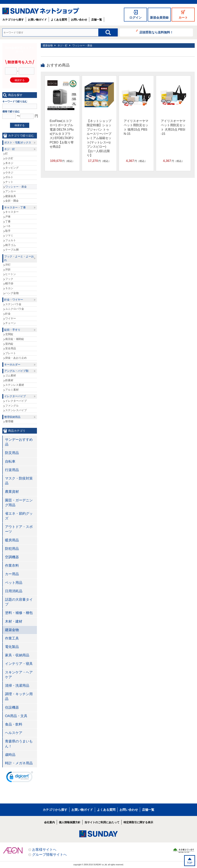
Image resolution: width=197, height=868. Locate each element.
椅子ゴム (11, 245)
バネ (8, 226)
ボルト (9, 177)
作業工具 (12, 638)
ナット (9, 182)
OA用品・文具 (16, 716)
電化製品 (12, 647)
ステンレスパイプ (16, 410)
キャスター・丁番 (15, 207)
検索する (20, 125)
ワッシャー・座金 (82, 45)
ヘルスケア (14, 733)
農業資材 (12, 492)
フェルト (11, 240)
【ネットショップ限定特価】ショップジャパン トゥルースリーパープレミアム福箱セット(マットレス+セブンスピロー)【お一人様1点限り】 (99, 138)
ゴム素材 (11, 375)
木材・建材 (14, 621)
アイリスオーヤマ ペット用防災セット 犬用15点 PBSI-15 (173, 127)
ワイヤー (11, 318)
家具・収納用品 (17, 655)
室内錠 (9, 344)
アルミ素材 (12, 390)
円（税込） (62, 161)
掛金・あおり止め (16, 358)
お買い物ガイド (37, 20)
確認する (20, 80)
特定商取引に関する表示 (138, 822)
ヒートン (11, 274)
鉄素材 (9, 380)
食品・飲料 (14, 724)
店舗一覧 (97, 20)
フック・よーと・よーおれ (19, 258)
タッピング (12, 168)
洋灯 (8, 265)
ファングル (12, 406)
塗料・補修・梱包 (19, 613)
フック (9, 279)
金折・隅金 (12, 201)
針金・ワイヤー (14, 300)
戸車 (8, 217)
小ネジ (9, 172)
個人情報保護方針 (70, 822)
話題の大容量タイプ (19, 602)
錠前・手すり (12, 330)
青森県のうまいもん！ (19, 744)
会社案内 (49, 822)
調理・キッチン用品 (19, 696)
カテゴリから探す (13, 20)
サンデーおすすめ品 (19, 442)
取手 (8, 231)
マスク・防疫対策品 (19, 481)
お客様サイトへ (44, 850)
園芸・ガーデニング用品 (19, 503)
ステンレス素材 (15, 385)
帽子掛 (9, 283)
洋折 (8, 269)
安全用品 (11, 348)
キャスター (12, 212)
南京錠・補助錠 (15, 339)
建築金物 (48, 45)
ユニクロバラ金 (15, 309)
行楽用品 (12, 470)
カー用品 (12, 574)
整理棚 (9, 421)
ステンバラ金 (13, 304)
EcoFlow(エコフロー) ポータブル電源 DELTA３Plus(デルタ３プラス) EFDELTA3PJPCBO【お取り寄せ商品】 (62, 134)
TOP (190, 863)
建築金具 (11, 196)
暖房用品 (12, 540)
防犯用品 (12, 549)
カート (183, 18)
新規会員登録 (159, 18)
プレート (11, 353)
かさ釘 (9, 158)
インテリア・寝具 (19, 664)
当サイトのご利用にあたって (102, 822)
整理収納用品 (12, 417)
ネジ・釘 (63, 45)
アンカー (11, 191)
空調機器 (12, 557)
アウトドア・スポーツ (19, 529)
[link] (20, 778)
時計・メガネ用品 (19, 763)
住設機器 (12, 707)
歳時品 (10, 755)
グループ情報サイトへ (49, 855)
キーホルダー (12, 364)
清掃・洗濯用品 (17, 686)
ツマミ (9, 235)
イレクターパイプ (15, 396)
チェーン (11, 323)
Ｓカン (9, 288)
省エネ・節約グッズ (19, 516)
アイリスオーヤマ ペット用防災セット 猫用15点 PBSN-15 (136, 127)
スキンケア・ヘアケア (19, 675)
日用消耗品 (14, 591)
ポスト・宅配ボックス (18, 142)
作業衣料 (12, 566)
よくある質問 (59, 20)
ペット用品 (14, 583)
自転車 (10, 461)
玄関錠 (9, 334)
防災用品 (12, 453)
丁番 (8, 221)
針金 (8, 314)
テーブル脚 (12, 250)
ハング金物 (12, 293)
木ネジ (9, 163)
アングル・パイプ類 (16, 371)
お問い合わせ (79, 20)
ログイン (135, 18)
